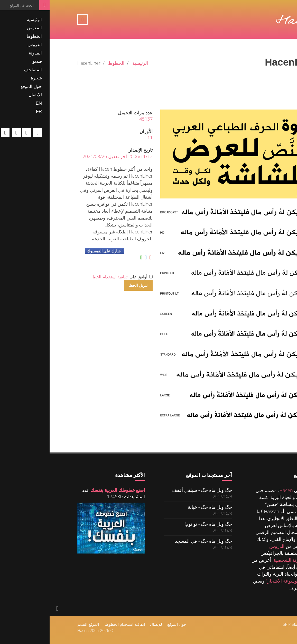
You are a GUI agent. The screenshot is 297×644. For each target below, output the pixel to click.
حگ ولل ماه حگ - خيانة (160, 507)
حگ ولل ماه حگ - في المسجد (154, 541)
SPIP (237, 624)
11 (101, 138)
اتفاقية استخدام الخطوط (75, 624)
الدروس (227, 546)
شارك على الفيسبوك (54, 251)
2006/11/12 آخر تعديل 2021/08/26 (68, 156)
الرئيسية (91, 63)
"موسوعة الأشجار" (234, 581)
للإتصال (106, 624)
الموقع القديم (39, 624)
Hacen (237, 490)
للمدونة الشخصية (240, 560)
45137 (96, 119)
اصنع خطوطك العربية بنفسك (68, 490)
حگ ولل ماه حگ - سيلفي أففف (152, 490)
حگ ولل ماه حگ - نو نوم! (159, 524)
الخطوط (67, 63)
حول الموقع (127, 624)
